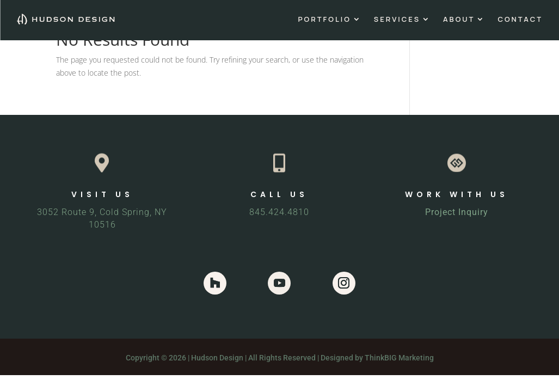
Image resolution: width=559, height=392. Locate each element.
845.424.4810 (279, 212)
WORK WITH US (457, 194)
